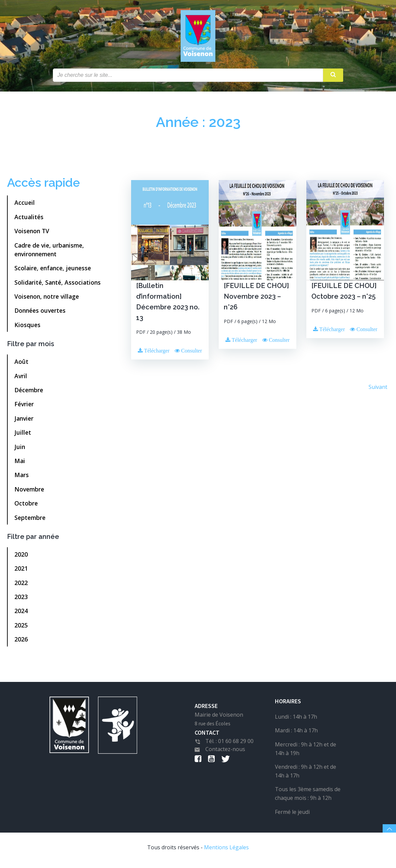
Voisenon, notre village (47, 300)
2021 (22, 572)
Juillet (23, 436)
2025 (22, 628)
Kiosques (28, 328)
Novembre (30, 492)
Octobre (27, 507)
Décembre (29, 393)
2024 (22, 614)
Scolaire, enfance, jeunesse (53, 271)
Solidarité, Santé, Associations (58, 285)
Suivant (377, 390)
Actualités (30, 220)
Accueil (25, 206)
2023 (22, 600)
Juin (20, 450)
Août (22, 365)
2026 (22, 642)
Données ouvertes (41, 314)
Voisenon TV (32, 234)
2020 (22, 558)
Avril (21, 379)
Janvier (25, 421)
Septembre (31, 521)
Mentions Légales (226, 853)
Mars (22, 478)
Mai (20, 464)
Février (25, 407)
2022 (22, 586)
